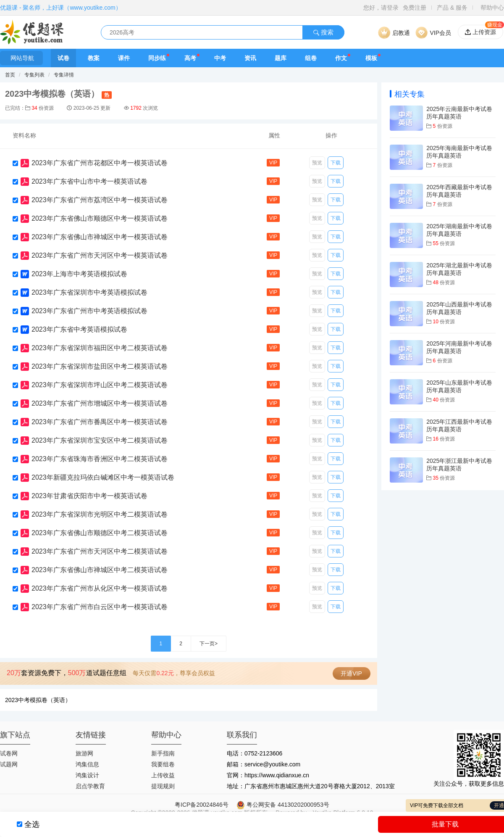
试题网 (9, 764)
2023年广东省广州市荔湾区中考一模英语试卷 (100, 200)
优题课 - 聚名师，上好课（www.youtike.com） (61, 8)
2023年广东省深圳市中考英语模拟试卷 (89, 292)
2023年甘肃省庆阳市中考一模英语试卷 (89, 496)
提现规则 (163, 786)
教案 (94, 58)
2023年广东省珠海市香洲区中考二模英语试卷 (100, 459)
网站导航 (21, 58)
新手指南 (163, 753)
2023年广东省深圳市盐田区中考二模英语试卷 (100, 366)
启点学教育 (90, 786)
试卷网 (9, 753)
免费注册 (415, 8)
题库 (281, 58)
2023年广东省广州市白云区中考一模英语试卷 (100, 607)
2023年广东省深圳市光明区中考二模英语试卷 (100, 514)
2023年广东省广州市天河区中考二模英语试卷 (100, 551)
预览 (317, 163)
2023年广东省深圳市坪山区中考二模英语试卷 (100, 385)
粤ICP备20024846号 (202, 805)
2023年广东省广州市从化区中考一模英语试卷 (100, 588)
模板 (371, 58)
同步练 (157, 58)
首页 (10, 75)
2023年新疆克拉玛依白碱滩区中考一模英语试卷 (103, 477)
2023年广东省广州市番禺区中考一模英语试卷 (100, 422)
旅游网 (84, 753)
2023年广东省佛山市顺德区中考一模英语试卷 (100, 218)
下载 (336, 163)
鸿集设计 (87, 775)
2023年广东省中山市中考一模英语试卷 (89, 181)
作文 (341, 58)
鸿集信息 (87, 764)
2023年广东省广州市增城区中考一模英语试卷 (100, 403)
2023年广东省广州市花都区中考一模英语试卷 (100, 163)
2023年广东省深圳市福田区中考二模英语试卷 (100, 348)
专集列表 (34, 75)
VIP (273, 163)
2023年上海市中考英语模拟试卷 (79, 274)
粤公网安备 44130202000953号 (283, 805)
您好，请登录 (381, 8)
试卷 (63, 58)
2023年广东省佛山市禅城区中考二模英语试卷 (100, 570)
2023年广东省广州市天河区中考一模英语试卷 (100, 255)
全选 (32, 824)
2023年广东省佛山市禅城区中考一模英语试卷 (100, 237)
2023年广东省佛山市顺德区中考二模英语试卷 (100, 533)
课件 (124, 58)
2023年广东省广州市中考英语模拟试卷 (89, 311)
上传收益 (163, 775)
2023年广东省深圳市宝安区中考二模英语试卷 (100, 440)
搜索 (323, 32)
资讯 (250, 58)
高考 (190, 58)
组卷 (311, 58)
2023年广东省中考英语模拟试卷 (79, 329)
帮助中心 (492, 8)
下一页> (209, 644)
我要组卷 (163, 764)
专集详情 (64, 75)
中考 (220, 58)
